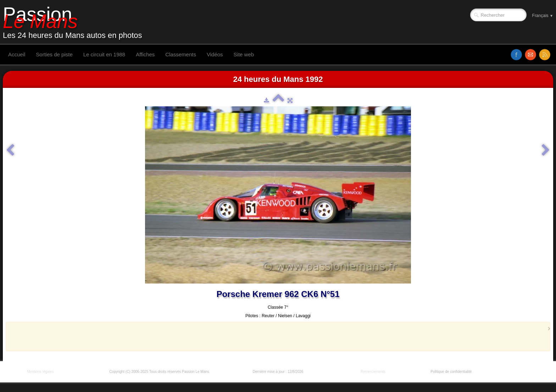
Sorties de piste (54, 54)
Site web (244, 54)
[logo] (75, 22)
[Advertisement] (276, 336)
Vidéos (215, 54)
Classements (181, 54)
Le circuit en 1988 (104, 54)
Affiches (145, 54)
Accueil (17, 54)
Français (543, 16)
